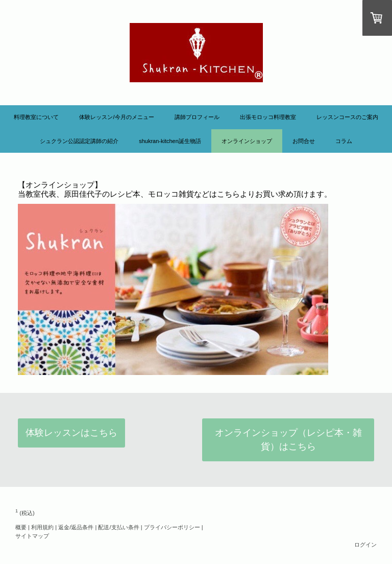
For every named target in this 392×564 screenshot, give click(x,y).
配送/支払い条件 (118, 527)
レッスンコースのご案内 (347, 117)
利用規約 (42, 527)
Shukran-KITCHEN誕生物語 (170, 141)
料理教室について (36, 117)
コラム (344, 141)
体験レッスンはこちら (71, 433)
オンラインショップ (247, 141)
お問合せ (304, 141)
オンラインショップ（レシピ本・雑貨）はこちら (288, 440)
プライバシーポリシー (172, 527)
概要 (21, 527)
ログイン (365, 545)
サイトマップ (32, 536)
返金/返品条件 (76, 527)
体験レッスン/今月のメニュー (116, 117)
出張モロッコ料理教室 (268, 117)
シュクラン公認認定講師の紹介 (79, 141)
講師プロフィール (197, 117)
